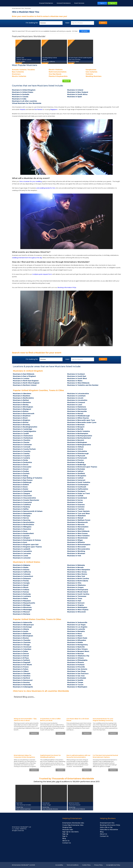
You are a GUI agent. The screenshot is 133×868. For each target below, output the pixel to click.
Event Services (80, 3)
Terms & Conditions (73, 865)
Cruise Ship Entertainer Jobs (73, 825)
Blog (64, 838)
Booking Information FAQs (67, 287)
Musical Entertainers (47, 3)
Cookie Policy (86, 865)
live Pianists (39, 109)
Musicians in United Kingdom (28, 371)
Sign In (65, 836)
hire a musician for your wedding (31, 181)
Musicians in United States (27, 562)
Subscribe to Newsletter (109, 830)
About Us (66, 841)
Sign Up (65, 834)
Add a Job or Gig (106, 827)
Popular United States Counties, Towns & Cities (37, 619)
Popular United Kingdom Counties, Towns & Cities (38, 390)
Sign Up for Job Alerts (70, 832)
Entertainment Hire (107, 823)
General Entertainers (65, 3)
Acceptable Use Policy (113, 865)
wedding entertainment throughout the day (27, 258)
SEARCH (103, 23)
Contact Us (67, 843)
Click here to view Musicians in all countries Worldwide (41, 691)
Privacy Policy (98, 865)
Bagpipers (54, 109)
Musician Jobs (68, 830)
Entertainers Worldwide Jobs (73, 823)
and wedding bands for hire (46, 188)
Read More (34, 733)
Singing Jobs (67, 827)
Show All (66, 81)
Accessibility (59, 865)
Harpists (23, 109)
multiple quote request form (42, 274)
